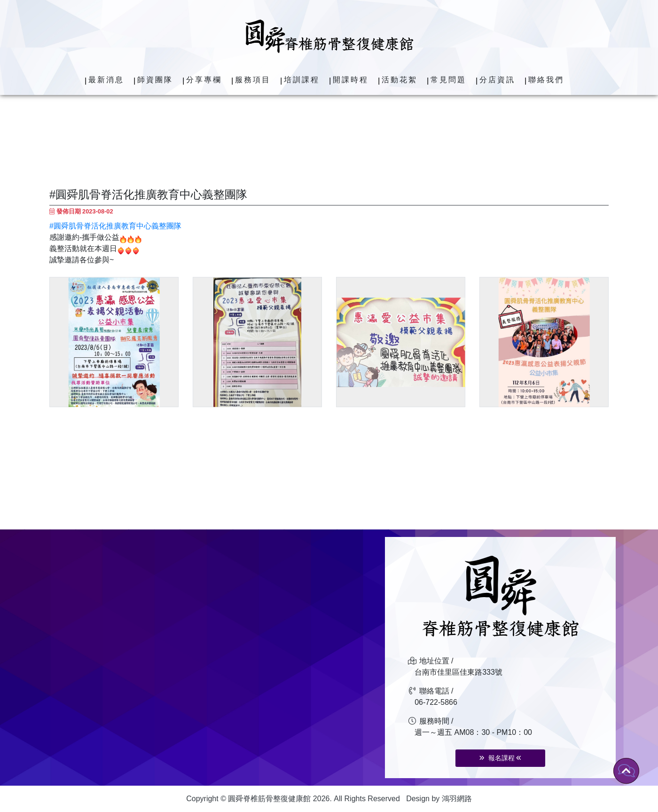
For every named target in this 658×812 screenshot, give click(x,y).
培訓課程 (302, 80)
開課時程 (351, 80)
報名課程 (500, 758)
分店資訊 (497, 80)
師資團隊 (155, 80)
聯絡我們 (546, 80)
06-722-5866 (436, 702)
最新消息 (106, 80)
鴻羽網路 (457, 799)
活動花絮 (399, 80)
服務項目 (253, 80)
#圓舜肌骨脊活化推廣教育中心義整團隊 (115, 226)
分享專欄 (204, 80)
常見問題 (448, 80)
